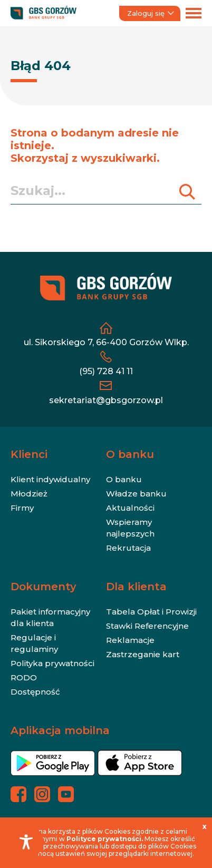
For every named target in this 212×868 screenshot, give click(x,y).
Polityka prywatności (52, 663)
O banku (130, 454)
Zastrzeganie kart (143, 654)
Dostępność (35, 692)
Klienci (29, 454)
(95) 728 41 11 (106, 371)
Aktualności (130, 508)
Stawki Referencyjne (147, 626)
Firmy (22, 508)
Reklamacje (130, 640)
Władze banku (136, 494)
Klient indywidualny (50, 479)
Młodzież (29, 494)
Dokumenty (44, 587)
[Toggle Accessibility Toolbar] (26, 842)
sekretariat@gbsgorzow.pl (106, 400)
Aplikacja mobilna (60, 730)
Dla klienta (136, 587)
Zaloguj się (151, 13)
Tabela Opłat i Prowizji (151, 612)
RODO (24, 677)
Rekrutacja (128, 548)
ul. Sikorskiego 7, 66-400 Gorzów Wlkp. (106, 342)
